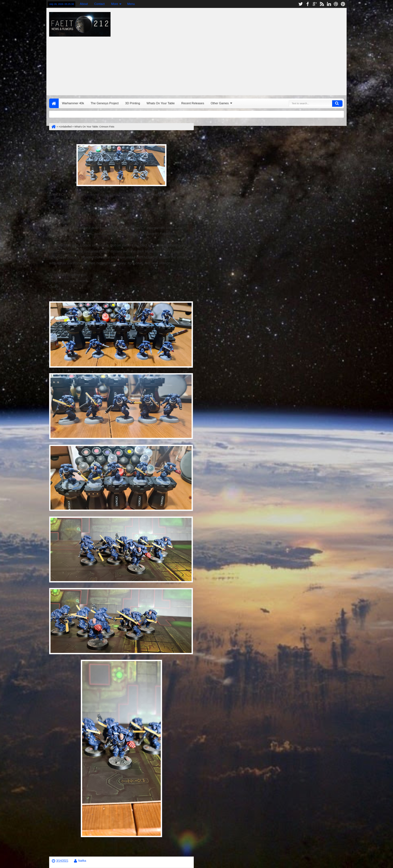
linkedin (329, 4)
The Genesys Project (105, 103)
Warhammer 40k (73, 103)
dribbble (336, 4)
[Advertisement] (269, 50)
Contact (99, 4)
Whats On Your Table (161, 103)
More (114, 4)
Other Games (220, 103)
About (84, 4)
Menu (131, 4)
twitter (300, 4)
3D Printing (133, 103)
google (315, 4)
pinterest (343, 4)
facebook (308, 4)
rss (322, 4)
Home (54, 103)
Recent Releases (193, 103)
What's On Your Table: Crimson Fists (86, 136)
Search (337, 103)
